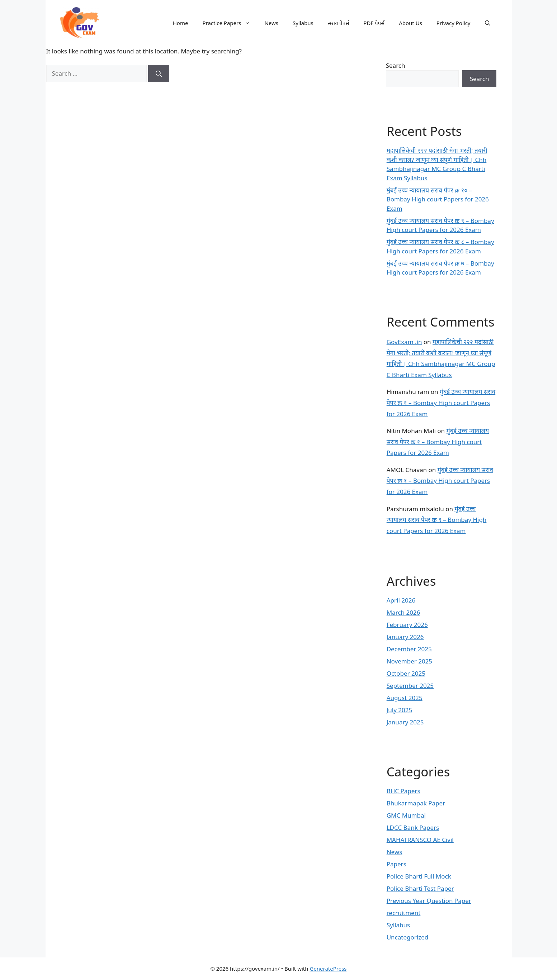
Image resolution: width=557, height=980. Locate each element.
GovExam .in (404, 342)
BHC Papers (403, 791)
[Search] (159, 73)
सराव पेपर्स (339, 23)
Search (396, 65)
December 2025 (409, 649)
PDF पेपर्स (374, 23)
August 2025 (405, 698)
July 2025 (400, 710)
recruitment (404, 913)
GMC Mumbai (406, 815)
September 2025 (410, 686)
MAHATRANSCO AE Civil (420, 840)
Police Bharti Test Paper (420, 888)
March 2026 (403, 612)
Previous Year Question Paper (429, 901)
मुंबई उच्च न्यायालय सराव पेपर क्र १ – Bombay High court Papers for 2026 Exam (441, 403)
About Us (410, 23)
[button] (488, 23)
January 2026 (405, 637)
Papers (396, 864)
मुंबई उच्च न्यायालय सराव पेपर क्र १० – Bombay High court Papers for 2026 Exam (438, 199)
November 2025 (409, 661)
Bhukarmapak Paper (416, 803)
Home (181, 23)
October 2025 (406, 673)
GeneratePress (328, 969)
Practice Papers (230, 23)
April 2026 (401, 600)
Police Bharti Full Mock (419, 876)
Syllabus (303, 23)
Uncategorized (408, 937)
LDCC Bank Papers (413, 827)
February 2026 (407, 625)
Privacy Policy (454, 23)
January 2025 (405, 722)
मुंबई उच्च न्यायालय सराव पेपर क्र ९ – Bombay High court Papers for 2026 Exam (437, 520)
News (271, 23)
